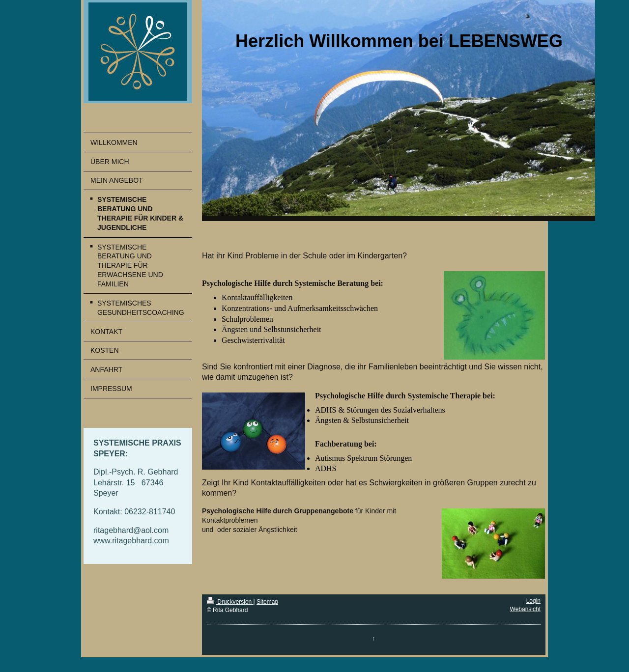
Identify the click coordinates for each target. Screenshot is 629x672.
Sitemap (267, 602)
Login (533, 601)
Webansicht (525, 609)
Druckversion (230, 602)
